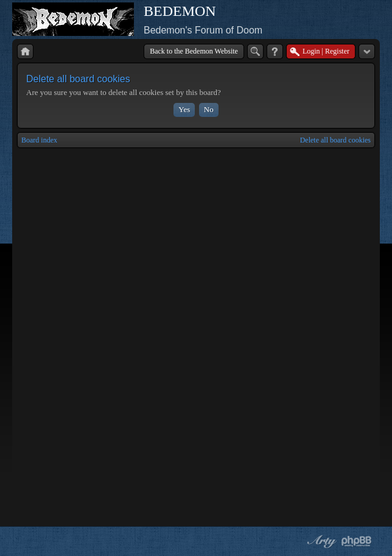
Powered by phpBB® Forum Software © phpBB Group (357, 541)
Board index (39, 140)
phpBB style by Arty (320, 541)
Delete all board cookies (335, 140)
